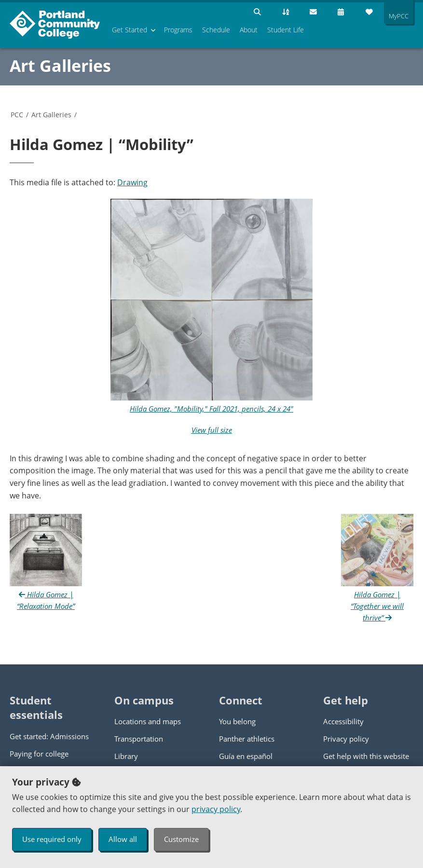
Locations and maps (148, 721)
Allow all (123, 839)
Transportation (139, 739)
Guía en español (246, 756)
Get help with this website (366, 756)
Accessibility (343, 721)
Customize (181, 839)
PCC (17, 115)
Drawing (132, 182)
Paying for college (39, 754)
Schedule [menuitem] (216, 30)
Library (126, 756)
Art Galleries (60, 66)
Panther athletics (247, 739)
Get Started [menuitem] (130, 30)
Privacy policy (346, 739)
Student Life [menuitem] (286, 30)
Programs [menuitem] (178, 30)
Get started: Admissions (49, 736)
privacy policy (216, 809)
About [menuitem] (249, 30)
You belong (237, 721)
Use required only (52, 839)
